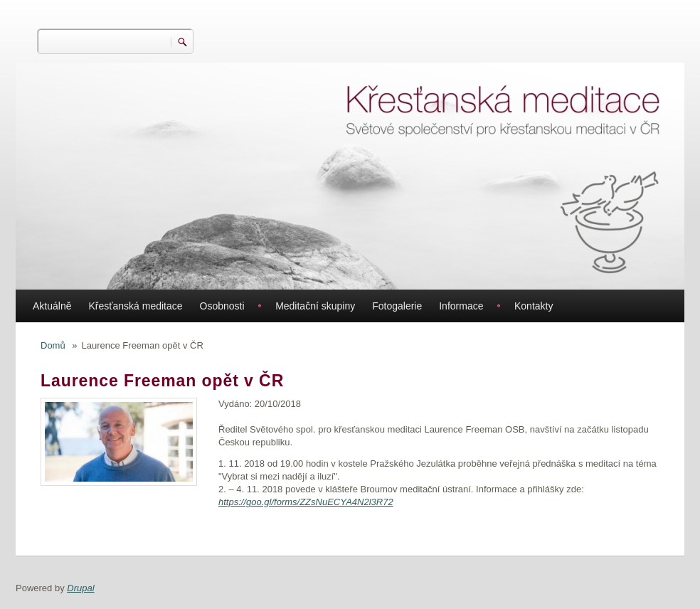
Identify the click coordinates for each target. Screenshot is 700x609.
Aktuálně (52, 306)
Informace (461, 306)
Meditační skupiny (315, 306)
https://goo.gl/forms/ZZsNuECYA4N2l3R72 (306, 502)
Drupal (80, 588)
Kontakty (534, 306)
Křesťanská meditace (135, 306)
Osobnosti (222, 306)
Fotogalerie (397, 306)
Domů (53, 345)
